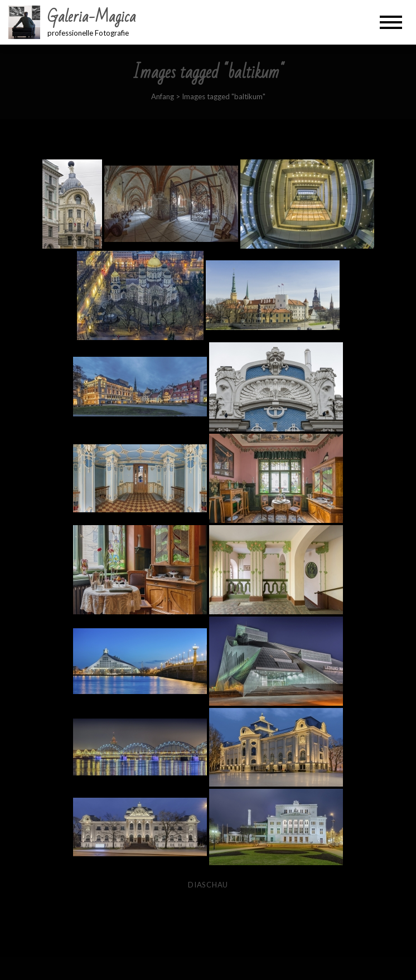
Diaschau (208, 885)
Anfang (163, 96)
